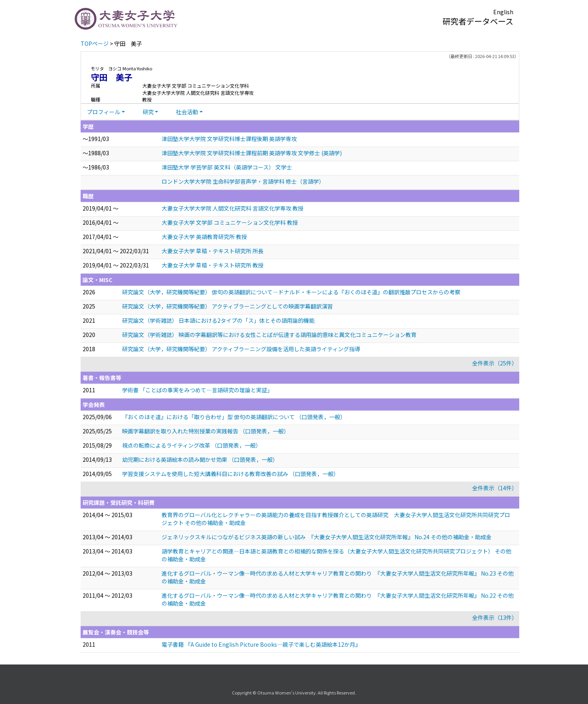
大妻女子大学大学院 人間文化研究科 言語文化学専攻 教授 (233, 208)
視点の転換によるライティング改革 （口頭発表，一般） (192, 445)
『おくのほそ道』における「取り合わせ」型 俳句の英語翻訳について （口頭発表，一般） (234, 417)
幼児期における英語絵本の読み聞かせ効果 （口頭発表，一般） (200, 459)
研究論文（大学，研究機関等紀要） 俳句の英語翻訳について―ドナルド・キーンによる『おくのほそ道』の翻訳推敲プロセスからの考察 (291, 292)
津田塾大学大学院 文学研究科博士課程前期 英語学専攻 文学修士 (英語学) (252, 153)
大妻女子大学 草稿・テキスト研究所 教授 (213, 265)
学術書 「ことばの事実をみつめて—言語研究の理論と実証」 (197, 390)
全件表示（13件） (495, 617)
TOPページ (95, 43)
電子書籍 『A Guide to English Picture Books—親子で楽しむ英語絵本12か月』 (261, 644)
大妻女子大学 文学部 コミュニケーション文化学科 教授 (230, 222)
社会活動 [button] (187, 112)
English (503, 12)
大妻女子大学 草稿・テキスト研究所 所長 (213, 251)
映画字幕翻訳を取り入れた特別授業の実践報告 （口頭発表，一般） (206, 431)
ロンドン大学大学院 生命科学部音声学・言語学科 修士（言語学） (243, 181)
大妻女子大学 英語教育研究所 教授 (204, 237)
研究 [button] (148, 112)
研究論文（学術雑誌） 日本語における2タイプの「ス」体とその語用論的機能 (218, 320)
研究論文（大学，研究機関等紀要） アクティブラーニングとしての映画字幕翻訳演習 (227, 306)
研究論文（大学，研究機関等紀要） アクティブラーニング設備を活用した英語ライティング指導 (241, 349)
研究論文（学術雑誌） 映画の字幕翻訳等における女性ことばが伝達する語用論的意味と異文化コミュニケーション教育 (269, 335)
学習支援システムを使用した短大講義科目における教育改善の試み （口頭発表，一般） (231, 474)
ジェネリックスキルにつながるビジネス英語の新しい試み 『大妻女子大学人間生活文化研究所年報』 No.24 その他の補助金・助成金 (327, 537)
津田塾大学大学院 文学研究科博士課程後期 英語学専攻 (229, 139)
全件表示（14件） (495, 488)
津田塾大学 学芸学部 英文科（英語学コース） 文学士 (227, 167)
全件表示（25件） (495, 363)
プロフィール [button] (104, 112)
